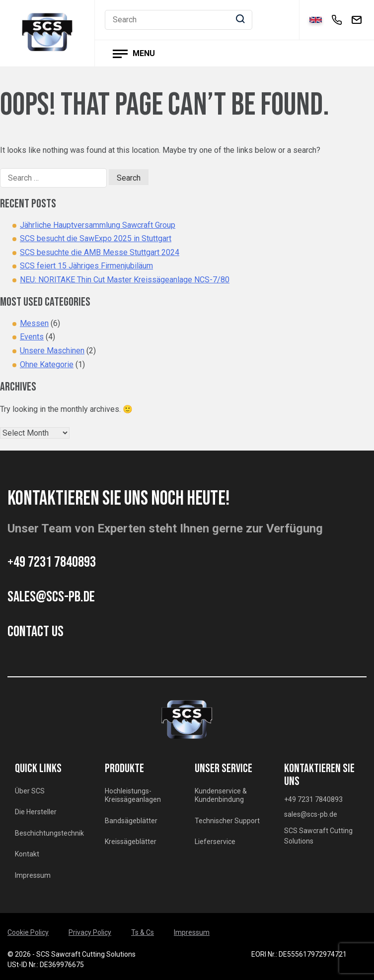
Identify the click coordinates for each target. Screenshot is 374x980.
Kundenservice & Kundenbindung (221, 795)
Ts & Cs (143, 932)
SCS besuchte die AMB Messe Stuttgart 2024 (100, 252)
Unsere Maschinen (52, 351)
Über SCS (30, 791)
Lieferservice (215, 842)
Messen (34, 323)
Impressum (33, 875)
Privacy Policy (90, 932)
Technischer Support (227, 821)
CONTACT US (36, 632)
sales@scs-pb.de (51, 597)
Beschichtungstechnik (49, 833)
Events (32, 337)
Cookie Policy (28, 932)
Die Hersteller (36, 812)
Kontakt (27, 854)
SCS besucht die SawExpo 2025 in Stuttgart (96, 238)
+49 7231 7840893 (52, 562)
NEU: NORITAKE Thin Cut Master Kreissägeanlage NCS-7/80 (125, 280)
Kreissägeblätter (131, 842)
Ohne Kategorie (47, 364)
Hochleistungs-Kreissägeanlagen (133, 795)
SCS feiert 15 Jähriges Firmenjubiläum (86, 266)
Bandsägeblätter (131, 821)
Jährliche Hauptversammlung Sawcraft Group (98, 225)
